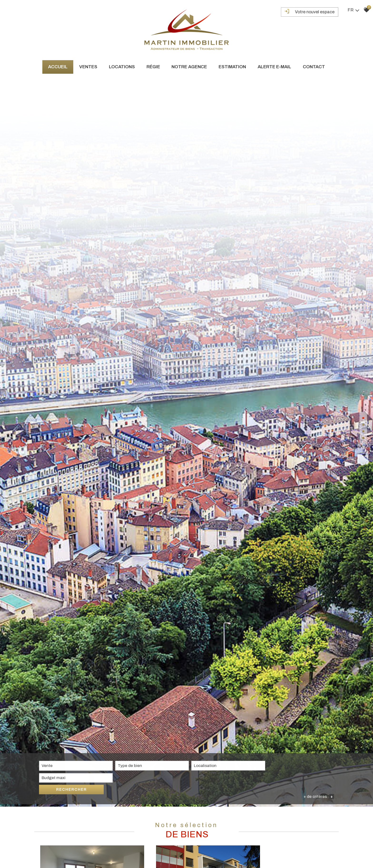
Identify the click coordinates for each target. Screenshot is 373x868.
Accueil (57, 67)
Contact (315, 67)
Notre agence (189, 67)
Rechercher (310, 853)
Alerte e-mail (275, 67)
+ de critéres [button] (319, 861)
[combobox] (69, 854)
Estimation (233, 67)
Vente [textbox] (47, 854)
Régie (153, 67)
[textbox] (131, 854)
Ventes (88, 67)
